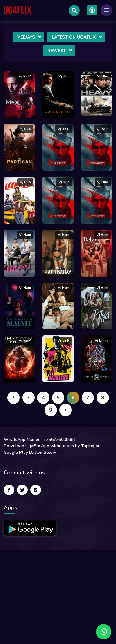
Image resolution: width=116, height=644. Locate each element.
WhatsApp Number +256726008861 (40, 439)
